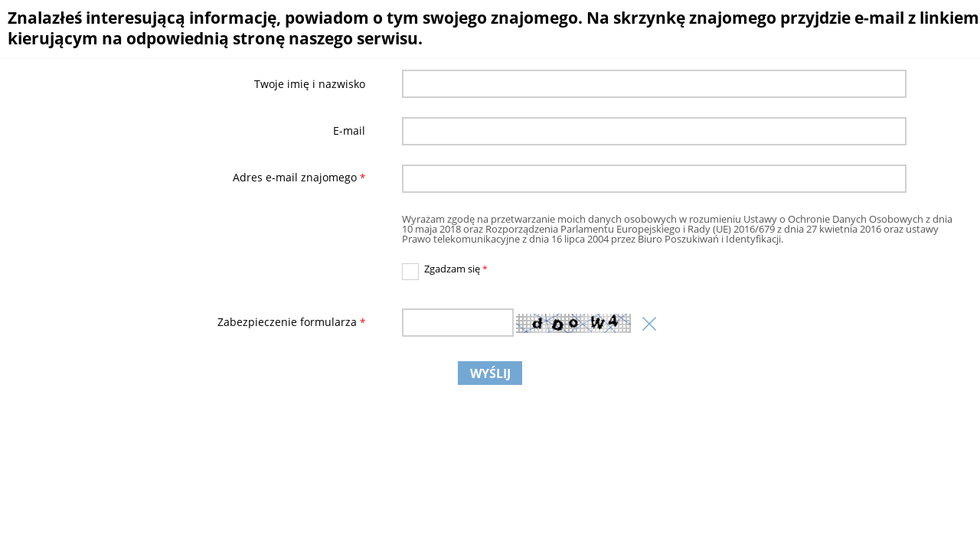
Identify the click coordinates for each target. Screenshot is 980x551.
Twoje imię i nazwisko (310, 84)
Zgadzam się (445, 269)
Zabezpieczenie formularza (188, 323)
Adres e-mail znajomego (188, 179)
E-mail (349, 131)
